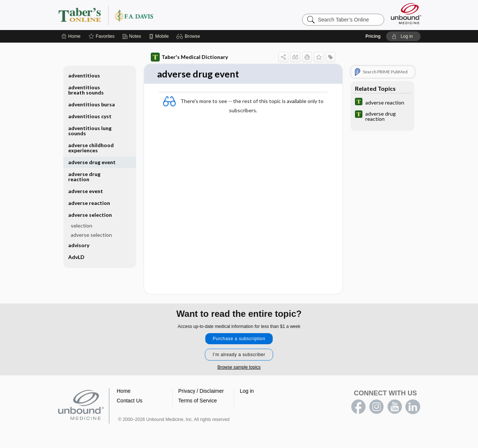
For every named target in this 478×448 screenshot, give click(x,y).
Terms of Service (197, 401)
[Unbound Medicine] (406, 14)
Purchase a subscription (239, 339)
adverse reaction (89, 203)
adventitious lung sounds (90, 131)
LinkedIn (413, 407)
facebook (358, 407)
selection (82, 225)
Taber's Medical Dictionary (189, 57)
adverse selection (90, 215)
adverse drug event (92, 162)
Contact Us (130, 401)
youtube (395, 407)
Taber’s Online (150, 15)
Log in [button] (247, 391)
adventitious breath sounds (86, 90)
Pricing (373, 36)
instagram (376, 407)
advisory (79, 245)
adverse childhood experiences (91, 148)
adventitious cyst (90, 116)
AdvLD (76, 257)
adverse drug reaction (84, 177)
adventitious (84, 75)
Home (124, 391)
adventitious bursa (92, 104)
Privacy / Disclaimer (201, 391)
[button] (189, 36)
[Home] (71, 36)
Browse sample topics (239, 368)
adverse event (86, 191)
